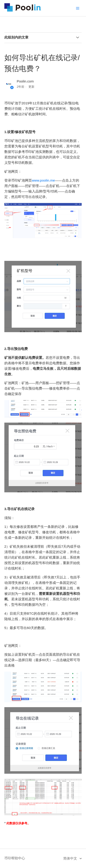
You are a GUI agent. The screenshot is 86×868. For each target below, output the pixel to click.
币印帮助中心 (15, 858)
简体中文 (71, 858)
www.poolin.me (43, 180)
